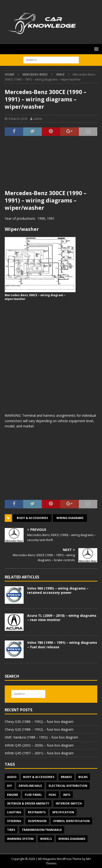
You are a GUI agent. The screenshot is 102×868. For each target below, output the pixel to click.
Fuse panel (33, 795)
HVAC (53, 795)
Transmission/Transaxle (42, 830)
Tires (11, 830)
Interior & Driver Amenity (28, 803)
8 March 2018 (18, 119)
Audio (12, 777)
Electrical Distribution (68, 786)
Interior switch (69, 803)
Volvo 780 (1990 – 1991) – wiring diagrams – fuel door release (62, 645)
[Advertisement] (51, 166)
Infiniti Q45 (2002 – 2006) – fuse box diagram (39, 745)
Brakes (66, 777)
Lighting (14, 812)
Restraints (37, 812)
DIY (10, 786)
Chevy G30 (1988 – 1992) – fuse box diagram (39, 722)
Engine (13, 795)
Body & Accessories (32, 518)
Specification (63, 812)
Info (67, 795)
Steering (14, 821)
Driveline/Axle (30, 786)
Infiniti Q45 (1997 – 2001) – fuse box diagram (39, 753)
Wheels (46, 839)
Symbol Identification (71, 821)
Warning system (20, 839)
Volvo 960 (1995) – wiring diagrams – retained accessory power (58, 590)
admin (38, 119)
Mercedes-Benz (35, 74)
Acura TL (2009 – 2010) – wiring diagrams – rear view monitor (62, 618)
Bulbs (83, 777)
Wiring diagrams (70, 518)
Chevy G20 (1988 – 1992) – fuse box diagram (39, 729)
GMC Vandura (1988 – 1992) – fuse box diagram (41, 737)
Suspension (37, 821)
